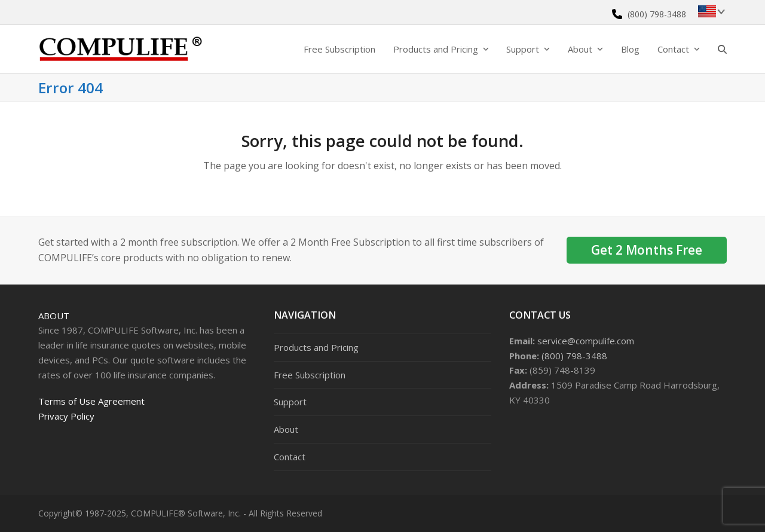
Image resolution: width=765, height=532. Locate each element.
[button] (722, 49)
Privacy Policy (66, 416)
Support (290, 402)
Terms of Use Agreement (91, 401)
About (54, 316)
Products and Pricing (316, 347)
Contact (290, 457)
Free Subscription (310, 375)
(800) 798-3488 (657, 14)
